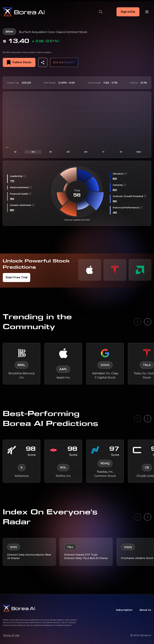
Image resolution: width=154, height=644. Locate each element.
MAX (139, 151)
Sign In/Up (128, 12)
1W (33, 151)
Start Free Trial (16, 277)
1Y (103, 151)
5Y (121, 151)
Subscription (124, 610)
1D (15, 151)
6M (86, 151)
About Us (145, 610)
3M (68, 151)
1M (51, 151)
